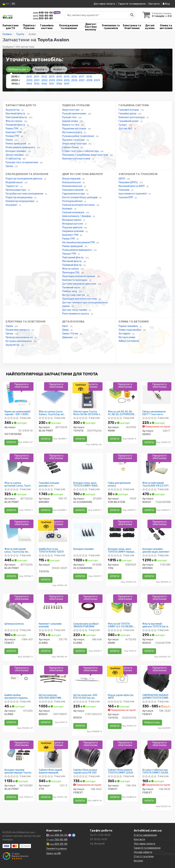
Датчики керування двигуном (79, 284)
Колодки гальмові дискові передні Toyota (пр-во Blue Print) (18, 771)
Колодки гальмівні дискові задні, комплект (156, 550)
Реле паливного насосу (76, 314)
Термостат (12, 186)
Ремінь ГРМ (12, 129)
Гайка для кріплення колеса (119, 484)
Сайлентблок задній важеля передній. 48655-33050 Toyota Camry (51, 771)
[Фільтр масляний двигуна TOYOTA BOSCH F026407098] (157, 607)
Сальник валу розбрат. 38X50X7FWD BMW (86, 625)
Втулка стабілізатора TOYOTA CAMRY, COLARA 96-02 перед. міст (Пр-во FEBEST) (156, 771)
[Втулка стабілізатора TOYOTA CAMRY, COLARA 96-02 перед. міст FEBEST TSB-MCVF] (156, 754)
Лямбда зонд (70, 291)
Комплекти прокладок (75, 280)
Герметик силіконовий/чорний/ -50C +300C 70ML (18, 413)
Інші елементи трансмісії (133, 194)
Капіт (66, 326)
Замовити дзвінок (57, 849)
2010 (29, 77)
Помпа (9, 140)
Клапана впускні (72, 182)
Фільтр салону (14, 121)
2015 (67, 77)
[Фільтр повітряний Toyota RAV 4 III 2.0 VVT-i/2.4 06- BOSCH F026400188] (157, 466)
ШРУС (122, 179)
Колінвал (68, 209)
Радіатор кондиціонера (19, 197)
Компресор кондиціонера (20, 201)
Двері (66, 330)
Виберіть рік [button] (18, 69)
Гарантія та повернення (132, 4)
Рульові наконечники (74, 114)
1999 (67, 84)
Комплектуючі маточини (76, 159)
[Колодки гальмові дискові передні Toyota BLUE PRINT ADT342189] (19, 753)
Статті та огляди (144, 856)
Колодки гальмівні (16, 151)
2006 (74, 80)
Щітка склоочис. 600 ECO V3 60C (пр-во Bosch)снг (85, 697)
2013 (52, 77)
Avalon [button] (59, 69)
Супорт (123, 125)
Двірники (68, 337)
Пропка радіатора (16, 190)
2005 (67, 80)
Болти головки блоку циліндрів (80, 197)
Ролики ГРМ (12, 136)
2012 (44, 77)
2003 (52, 80)
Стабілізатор (14, 159)
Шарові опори (70, 121)
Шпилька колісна (14, 624)
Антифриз (125, 334)
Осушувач (12, 205)
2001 (37, 80)
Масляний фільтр (16, 114)
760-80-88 (43, 16)
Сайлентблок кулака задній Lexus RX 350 (85, 771)
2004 (59, 80)
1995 (37, 84)
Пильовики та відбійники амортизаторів (85, 155)
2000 (29, 80)
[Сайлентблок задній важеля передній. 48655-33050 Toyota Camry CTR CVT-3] (53, 754)
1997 (52, 84)
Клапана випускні (72, 186)
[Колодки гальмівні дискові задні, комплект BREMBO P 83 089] (157, 532)
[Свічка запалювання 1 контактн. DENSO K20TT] (157, 395)
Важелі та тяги (71, 125)
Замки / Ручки (70, 334)
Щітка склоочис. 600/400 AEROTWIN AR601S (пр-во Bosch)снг (50, 697)
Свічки (10, 166)
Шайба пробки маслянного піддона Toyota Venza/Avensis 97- (17, 697)
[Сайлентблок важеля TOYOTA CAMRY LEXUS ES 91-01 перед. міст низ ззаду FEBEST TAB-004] (122, 754)
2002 (44, 80)
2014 (59, 77)
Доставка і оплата (104, 4)
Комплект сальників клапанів (50, 625)
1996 (44, 84)
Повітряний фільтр (17, 117)
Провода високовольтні (19, 337)
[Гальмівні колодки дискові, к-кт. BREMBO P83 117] (53, 466)
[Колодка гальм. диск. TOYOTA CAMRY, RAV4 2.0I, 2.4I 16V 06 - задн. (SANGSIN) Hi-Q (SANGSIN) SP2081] (87, 466)
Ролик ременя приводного (21, 147)
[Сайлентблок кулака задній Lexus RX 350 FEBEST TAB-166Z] (87, 754)
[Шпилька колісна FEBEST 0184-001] (19, 608)
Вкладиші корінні (72, 220)
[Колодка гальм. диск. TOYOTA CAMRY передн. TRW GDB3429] (122, 532)
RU (14, 4)
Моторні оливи (127, 337)
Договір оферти (143, 852)
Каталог (139, 861)
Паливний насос (72, 288)
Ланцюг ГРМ (69, 254)
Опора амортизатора (75, 144)
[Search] (132, 15)
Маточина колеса (72, 132)
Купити (11, 442)
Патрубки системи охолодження (25, 194)
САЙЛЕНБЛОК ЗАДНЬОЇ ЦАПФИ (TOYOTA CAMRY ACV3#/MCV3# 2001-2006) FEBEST (156, 697)
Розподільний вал (73, 201)
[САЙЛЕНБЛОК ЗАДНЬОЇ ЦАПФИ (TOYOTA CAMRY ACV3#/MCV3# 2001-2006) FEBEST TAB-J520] (156, 680)
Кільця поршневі (72, 179)
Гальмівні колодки (129, 110)
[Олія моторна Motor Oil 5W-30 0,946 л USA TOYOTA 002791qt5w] (87, 396)
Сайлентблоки (71, 147)
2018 (89, 77)
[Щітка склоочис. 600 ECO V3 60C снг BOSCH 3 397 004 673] (87, 678)
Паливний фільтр (16, 125)
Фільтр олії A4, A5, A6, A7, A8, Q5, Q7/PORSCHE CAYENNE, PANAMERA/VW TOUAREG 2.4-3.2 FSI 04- (122, 413)
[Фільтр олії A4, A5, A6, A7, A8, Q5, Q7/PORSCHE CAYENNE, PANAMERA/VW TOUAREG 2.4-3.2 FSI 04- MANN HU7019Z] (122, 395)
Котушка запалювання (19, 341)
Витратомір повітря (74, 295)
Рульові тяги (70, 117)
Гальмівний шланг (129, 121)
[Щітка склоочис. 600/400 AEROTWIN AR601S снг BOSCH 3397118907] (53, 678)
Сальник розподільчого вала (79, 205)
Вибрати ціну (152, 722)
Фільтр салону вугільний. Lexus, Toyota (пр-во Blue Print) (18, 484)
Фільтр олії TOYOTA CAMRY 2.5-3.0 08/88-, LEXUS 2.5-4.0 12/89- (121, 625)
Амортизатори (71, 110)
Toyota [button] (41, 69)
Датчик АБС (126, 129)
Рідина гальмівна (129, 326)
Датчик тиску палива (75, 310)
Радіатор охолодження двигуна (24, 179)
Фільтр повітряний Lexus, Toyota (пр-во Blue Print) (16, 550)
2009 (97, 80)
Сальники (124, 190)
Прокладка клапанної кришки (79, 276)
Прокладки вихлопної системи (80, 299)
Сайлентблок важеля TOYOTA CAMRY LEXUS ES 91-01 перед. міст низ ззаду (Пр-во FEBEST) (122, 771)
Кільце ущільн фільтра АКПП (121, 697)
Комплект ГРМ (14, 132)
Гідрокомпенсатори (74, 194)
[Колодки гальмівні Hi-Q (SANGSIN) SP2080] (87, 532)
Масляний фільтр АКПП (132, 186)
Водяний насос (14, 182)
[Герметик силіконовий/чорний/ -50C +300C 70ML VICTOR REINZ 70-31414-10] (19, 395)
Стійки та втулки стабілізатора (81, 151)
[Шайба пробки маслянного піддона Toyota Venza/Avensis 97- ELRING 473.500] (19, 678)
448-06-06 (43, 13)
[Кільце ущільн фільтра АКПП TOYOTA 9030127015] (122, 678)
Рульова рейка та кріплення (78, 136)
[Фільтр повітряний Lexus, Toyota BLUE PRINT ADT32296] (19, 532)
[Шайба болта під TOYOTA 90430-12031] (53, 532)
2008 (89, 80)
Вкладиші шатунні (73, 224)
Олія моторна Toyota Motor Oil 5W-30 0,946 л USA (87, 413)
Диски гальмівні (15, 155)
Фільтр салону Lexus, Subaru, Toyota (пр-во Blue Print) (51, 413)
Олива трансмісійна (130, 330)
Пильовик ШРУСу (129, 182)
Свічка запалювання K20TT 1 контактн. (154, 413)
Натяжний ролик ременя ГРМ (79, 242)
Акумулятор (13, 110)
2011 (36, 77)
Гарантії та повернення (147, 848)
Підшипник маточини (74, 129)
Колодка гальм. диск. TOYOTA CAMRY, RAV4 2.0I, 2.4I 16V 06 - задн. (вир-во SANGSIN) (86, 484)
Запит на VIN (53, 853)
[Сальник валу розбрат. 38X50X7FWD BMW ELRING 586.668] (87, 607)
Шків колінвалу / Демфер (77, 216)
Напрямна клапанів (73, 231)
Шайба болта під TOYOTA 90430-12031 (51, 550)
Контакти (154, 4)
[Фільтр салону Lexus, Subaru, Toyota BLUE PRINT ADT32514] (53, 396)
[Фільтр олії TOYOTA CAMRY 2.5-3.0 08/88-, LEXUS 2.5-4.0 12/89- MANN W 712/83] (122, 607)
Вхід (166, 4)
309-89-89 (43, 19)
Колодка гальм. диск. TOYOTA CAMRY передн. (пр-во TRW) (121, 550)
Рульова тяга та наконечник (22, 162)
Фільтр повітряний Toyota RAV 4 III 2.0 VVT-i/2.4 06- (156, 484)
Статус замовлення (145, 835)
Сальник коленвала (73, 212)
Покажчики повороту (18, 330)
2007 (82, 80)
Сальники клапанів (73, 190)
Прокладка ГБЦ (71, 273)
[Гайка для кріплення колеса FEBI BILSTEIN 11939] (122, 466)
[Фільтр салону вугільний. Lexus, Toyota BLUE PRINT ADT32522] (19, 466)
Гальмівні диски (128, 114)
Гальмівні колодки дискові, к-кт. (49, 484)
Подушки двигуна (73, 227)
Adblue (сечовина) (129, 341)
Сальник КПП (126, 197)
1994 (29, 84)
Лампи (10, 326)
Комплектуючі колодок (132, 117)
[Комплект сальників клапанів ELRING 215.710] (53, 607)
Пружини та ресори (74, 140)
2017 (82, 77)
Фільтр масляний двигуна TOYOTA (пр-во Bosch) (156, 625)
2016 (74, 77)
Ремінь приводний (16, 144)
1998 (59, 84)
